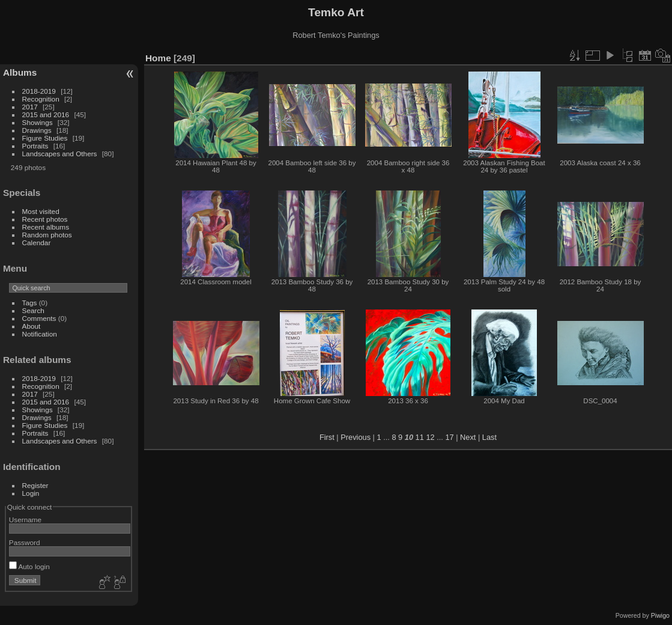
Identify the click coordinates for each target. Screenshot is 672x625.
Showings (38, 122)
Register (35, 485)
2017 (30, 107)
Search (33, 310)
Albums (20, 72)
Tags (30, 303)
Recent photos (45, 219)
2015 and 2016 (46, 114)
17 (449, 437)
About (32, 326)
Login (31, 493)
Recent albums (46, 227)
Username (25, 520)
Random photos (47, 235)
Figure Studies (45, 138)
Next (468, 437)
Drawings (37, 130)
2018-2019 (39, 91)
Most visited (41, 211)
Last (489, 437)
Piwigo (660, 615)
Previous (356, 437)
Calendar (37, 242)
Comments (39, 318)
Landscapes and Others (60, 154)
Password (25, 542)
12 (430, 437)
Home (158, 58)
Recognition (41, 99)
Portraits (35, 146)
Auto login (29, 566)
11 (420, 437)
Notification (40, 334)
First (327, 437)
